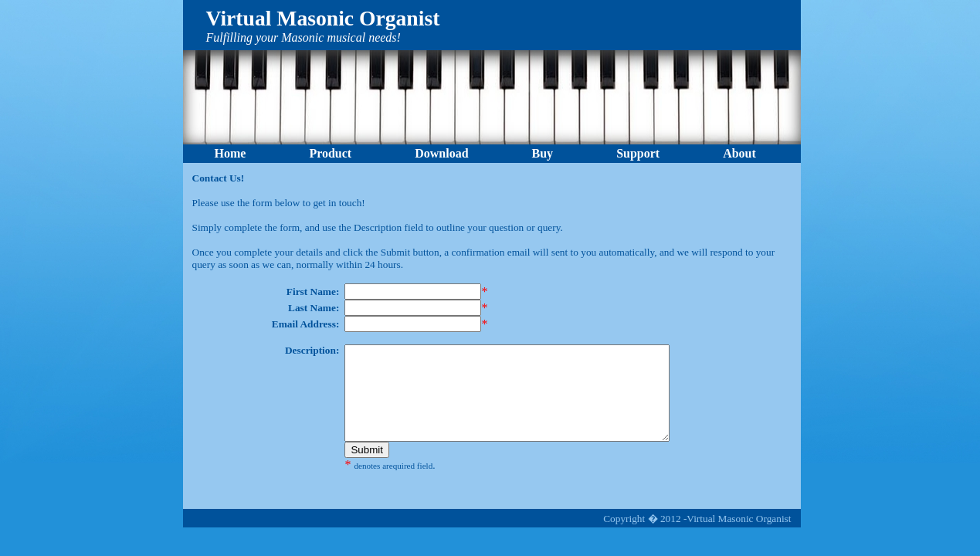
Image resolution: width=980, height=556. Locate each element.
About (739, 153)
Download (441, 153)
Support (638, 153)
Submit (366, 468)
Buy (543, 153)
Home (231, 153)
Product (330, 153)
